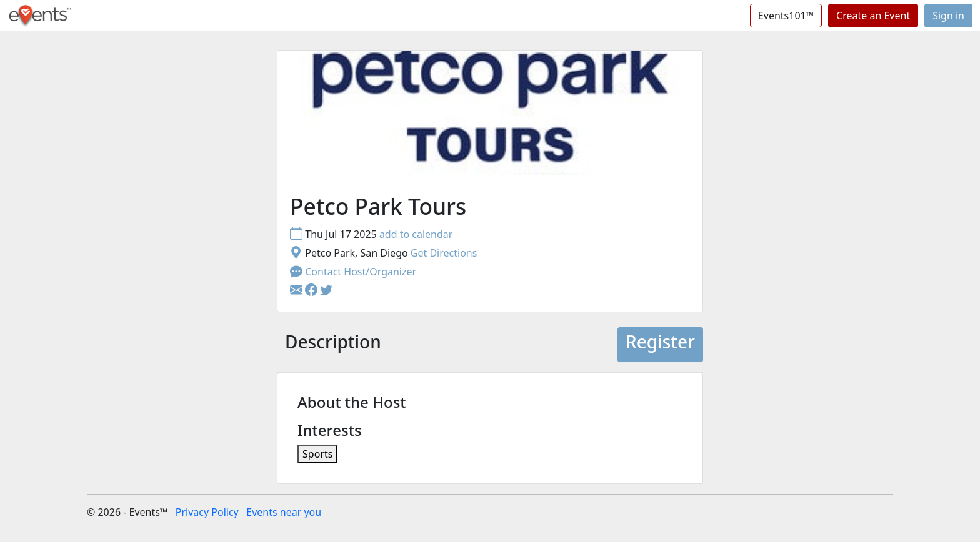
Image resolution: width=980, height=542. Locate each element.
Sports (317, 454)
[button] (312, 290)
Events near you (284, 512)
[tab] (333, 345)
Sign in (948, 16)
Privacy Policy (207, 512)
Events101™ (786, 16)
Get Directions (444, 253)
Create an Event (873, 16)
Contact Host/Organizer (353, 272)
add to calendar (416, 234)
